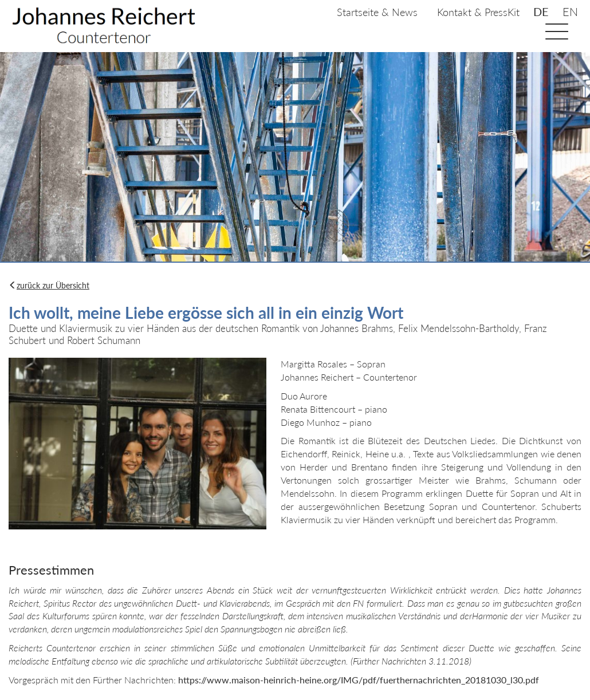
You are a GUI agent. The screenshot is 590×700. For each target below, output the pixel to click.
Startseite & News (377, 12)
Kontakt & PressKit (478, 12)
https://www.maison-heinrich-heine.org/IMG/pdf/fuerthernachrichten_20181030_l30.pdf (359, 680)
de (541, 11)
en (570, 11)
